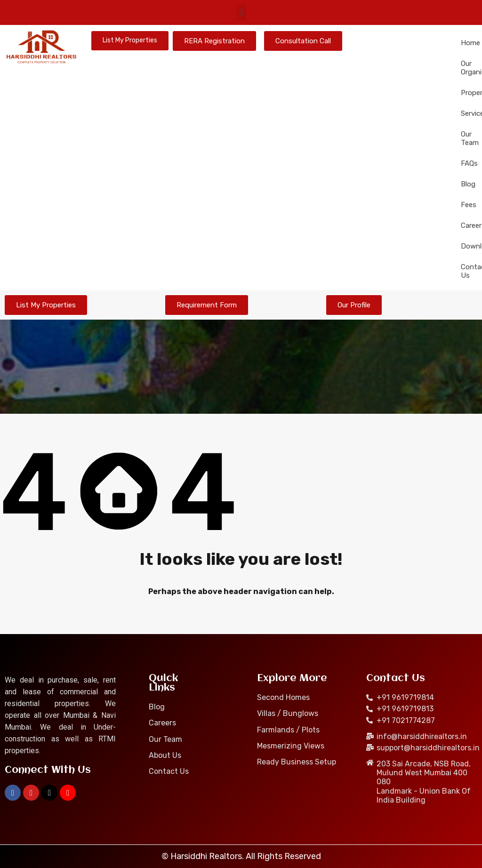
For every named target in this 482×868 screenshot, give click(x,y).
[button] (241, 12)
